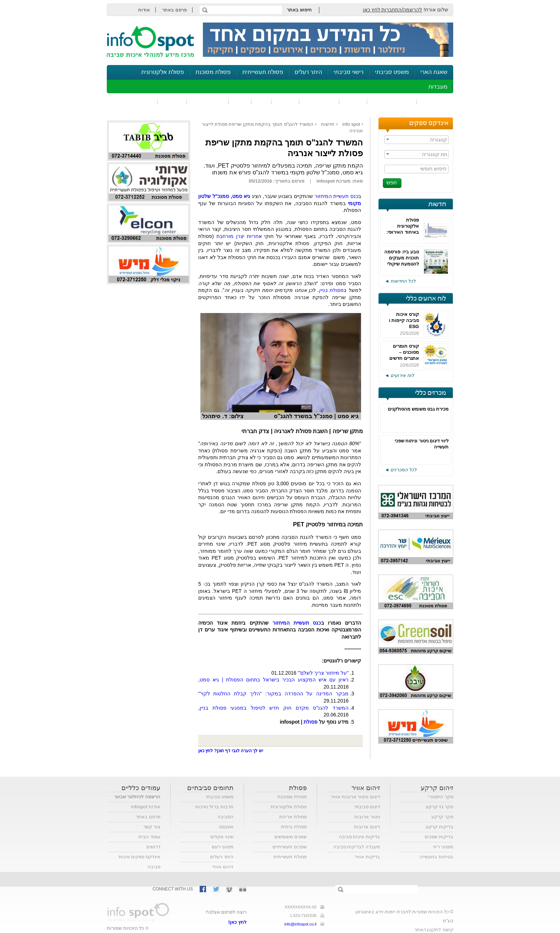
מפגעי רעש (223, 847)
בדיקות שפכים (439, 837)
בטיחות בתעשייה (436, 857)
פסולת (285, 102)
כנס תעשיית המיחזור (336, 196)
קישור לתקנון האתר (434, 930)
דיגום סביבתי (367, 807)
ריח (261, 102)
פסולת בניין (331, 290)
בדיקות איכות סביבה (359, 837)
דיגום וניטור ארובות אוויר (355, 797)
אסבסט (226, 827)
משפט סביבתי (392, 72)
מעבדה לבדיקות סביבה (357, 847)
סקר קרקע (442, 817)
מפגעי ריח (443, 847)
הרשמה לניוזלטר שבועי (137, 797)
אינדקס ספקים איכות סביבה (139, 862)
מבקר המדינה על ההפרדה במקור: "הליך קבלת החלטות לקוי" (274, 694)
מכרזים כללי (431, 393)
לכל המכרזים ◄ (401, 470)
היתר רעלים (308, 72)
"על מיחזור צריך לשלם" (324, 673)
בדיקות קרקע (439, 827)
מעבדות (438, 87)
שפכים (353, 102)
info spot (351, 124)
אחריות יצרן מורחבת (239, 236)
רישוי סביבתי (349, 72)
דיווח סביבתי (208, 102)
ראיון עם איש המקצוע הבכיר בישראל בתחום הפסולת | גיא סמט (274, 680)
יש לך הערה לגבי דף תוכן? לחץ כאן (231, 751)
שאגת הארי (434, 72)
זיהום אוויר (435, 102)
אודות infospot (146, 807)
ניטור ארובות (367, 817)
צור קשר (152, 827)
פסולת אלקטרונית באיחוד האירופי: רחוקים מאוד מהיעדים (403, 232)
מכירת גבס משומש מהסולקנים (418, 409)
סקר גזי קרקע (439, 807)
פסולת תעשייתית (263, 72)
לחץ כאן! (237, 922)
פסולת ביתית (294, 827)
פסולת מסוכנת (213, 72)
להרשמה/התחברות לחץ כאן (393, 10)
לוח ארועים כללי (426, 299)
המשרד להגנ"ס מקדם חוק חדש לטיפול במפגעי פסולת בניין (274, 708)
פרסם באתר (174, 10)
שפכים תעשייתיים (290, 847)
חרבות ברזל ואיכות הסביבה (214, 812)
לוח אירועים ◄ (399, 375)
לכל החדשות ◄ (400, 281)
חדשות (437, 204)
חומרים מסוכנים (392, 102)
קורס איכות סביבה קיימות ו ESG (404, 320)
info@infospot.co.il (300, 924)
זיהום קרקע (319, 102)
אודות (144, 10)
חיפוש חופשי (433, 169)
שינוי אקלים (222, 837)
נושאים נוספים (134, 102)
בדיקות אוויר (367, 857)
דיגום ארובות (367, 827)
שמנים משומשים (291, 837)
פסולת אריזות (293, 817)
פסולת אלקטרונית (162, 72)
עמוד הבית (149, 837)
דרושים (153, 847)
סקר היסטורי (441, 797)
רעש (240, 102)
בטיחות (172, 102)
